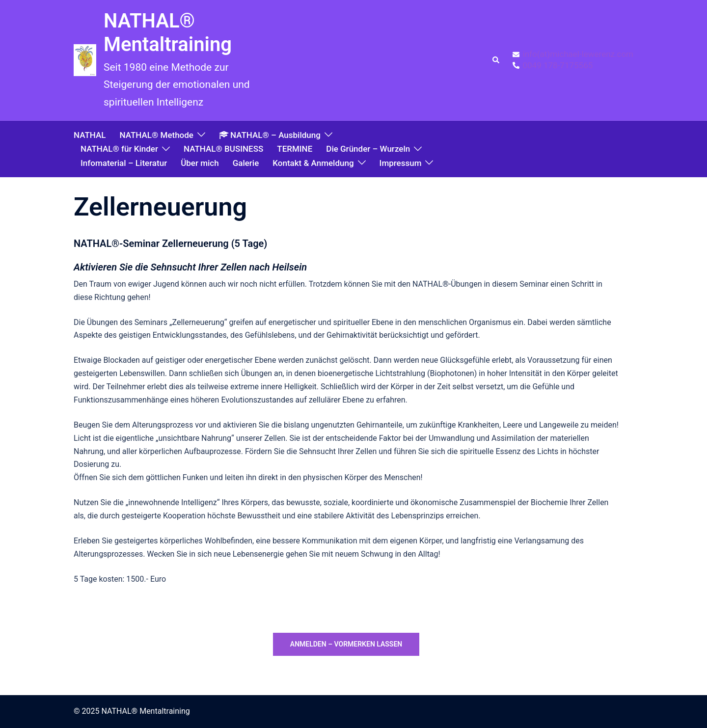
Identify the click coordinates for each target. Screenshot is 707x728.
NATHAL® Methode (156, 135)
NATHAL (90, 135)
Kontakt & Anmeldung (313, 163)
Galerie (246, 163)
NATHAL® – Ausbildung (270, 135)
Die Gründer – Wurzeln (368, 149)
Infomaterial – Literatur (124, 163)
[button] (496, 60)
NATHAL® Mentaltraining (168, 33)
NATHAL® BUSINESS (223, 149)
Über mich (200, 163)
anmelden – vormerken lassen (346, 644)
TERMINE (295, 149)
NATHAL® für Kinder (119, 149)
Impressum (401, 163)
